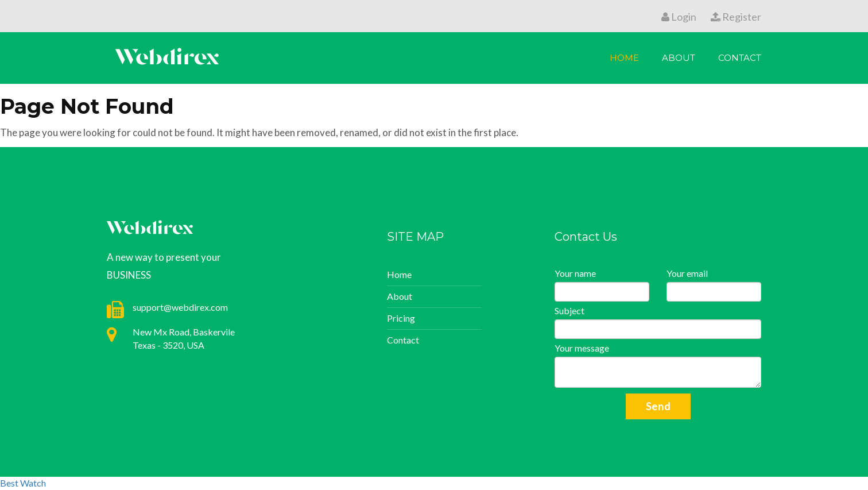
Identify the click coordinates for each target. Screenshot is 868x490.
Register (736, 17)
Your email (687, 273)
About (679, 58)
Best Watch (23, 483)
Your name (575, 273)
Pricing (401, 318)
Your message (582, 348)
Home (624, 58)
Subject (569, 310)
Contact (740, 58)
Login (679, 17)
